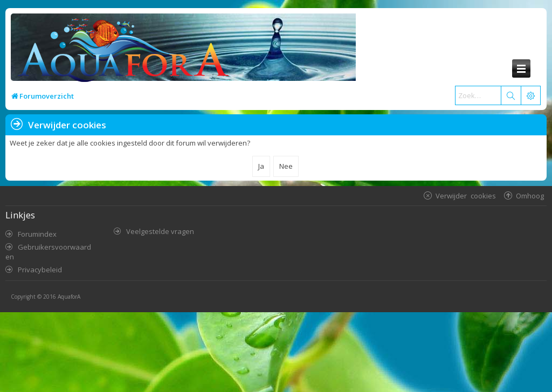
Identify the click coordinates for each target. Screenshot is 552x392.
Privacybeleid (40, 270)
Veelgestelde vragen (160, 231)
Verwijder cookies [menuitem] (466, 195)
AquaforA (69, 297)
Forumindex (37, 234)
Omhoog (530, 195)
